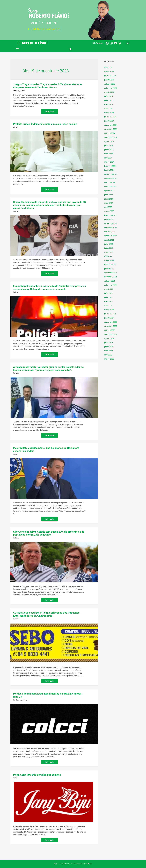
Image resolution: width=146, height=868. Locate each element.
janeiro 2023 (109, 219)
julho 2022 (108, 244)
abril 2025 (108, 109)
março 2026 (109, 72)
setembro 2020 (110, 334)
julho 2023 (108, 195)
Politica (16, 538)
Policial (16, 211)
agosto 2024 (109, 141)
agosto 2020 (109, 338)
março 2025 (109, 113)
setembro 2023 (110, 186)
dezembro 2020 (111, 322)
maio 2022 (108, 252)
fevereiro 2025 (110, 117)
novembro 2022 (111, 228)
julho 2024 (108, 145)
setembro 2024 (110, 137)
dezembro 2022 (111, 223)
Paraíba (16, 373)
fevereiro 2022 (110, 265)
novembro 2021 (111, 277)
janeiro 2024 (109, 170)
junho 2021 (109, 297)
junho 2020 (109, 347)
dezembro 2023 (111, 174)
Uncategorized (19, 90)
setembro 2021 (110, 285)
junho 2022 (109, 248)
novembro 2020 (111, 326)
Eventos (16, 619)
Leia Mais (52, 111)
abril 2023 (108, 207)
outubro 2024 (110, 133)
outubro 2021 (110, 281)
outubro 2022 (110, 232)
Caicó (15, 127)
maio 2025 (108, 104)
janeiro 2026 (109, 80)
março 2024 (109, 162)
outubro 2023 (110, 182)
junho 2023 (109, 199)
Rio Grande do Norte (21, 700)
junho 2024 (109, 150)
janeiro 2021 (109, 318)
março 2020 (109, 359)
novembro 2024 (111, 129)
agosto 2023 (109, 191)
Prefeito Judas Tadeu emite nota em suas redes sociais (45, 124)
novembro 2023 (111, 178)
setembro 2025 (110, 88)
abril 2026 (108, 68)
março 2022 (109, 260)
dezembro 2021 (111, 273)
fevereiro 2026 (110, 76)
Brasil (15, 454)
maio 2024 (108, 154)
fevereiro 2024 (110, 166)
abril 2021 (108, 306)
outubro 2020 (110, 330)
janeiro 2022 (109, 269)
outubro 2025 (110, 84)
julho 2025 (108, 96)
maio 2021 (108, 301)
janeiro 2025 (109, 121)
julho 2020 (108, 342)
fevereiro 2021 (110, 314)
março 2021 (109, 310)
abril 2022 (108, 256)
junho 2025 (109, 100)
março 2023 (109, 211)
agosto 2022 (109, 240)
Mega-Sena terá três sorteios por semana (37, 775)
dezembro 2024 (111, 125)
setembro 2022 (110, 236)
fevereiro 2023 (110, 215)
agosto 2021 (109, 289)
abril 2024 (108, 158)
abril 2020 (108, 355)
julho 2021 (108, 293)
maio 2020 (108, 351)
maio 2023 (108, 203)
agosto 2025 (109, 92)
